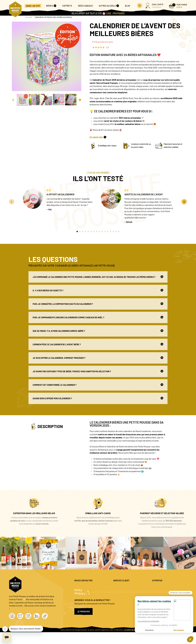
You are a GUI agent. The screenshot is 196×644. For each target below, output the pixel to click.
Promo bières (119, 591)
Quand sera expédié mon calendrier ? (98, 398)
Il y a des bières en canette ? (98, 290)
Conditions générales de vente (166, 596)
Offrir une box (33, 6)
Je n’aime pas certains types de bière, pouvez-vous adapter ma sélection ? (98, 371)
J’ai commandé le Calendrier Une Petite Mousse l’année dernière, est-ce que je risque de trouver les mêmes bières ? (98, 277)
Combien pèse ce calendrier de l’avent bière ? (98, 344)
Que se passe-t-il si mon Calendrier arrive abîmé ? (98, 331)
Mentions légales (160, 587)
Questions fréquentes (123, 587)
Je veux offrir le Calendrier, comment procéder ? (98, 358)
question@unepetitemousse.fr (88, 587)
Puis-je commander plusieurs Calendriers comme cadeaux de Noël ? (98, 317)
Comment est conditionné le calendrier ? (98, 385)
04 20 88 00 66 (81, 594)
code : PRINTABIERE (115, 13)
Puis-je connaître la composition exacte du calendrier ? (98, 304)
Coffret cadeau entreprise (125, 596)
